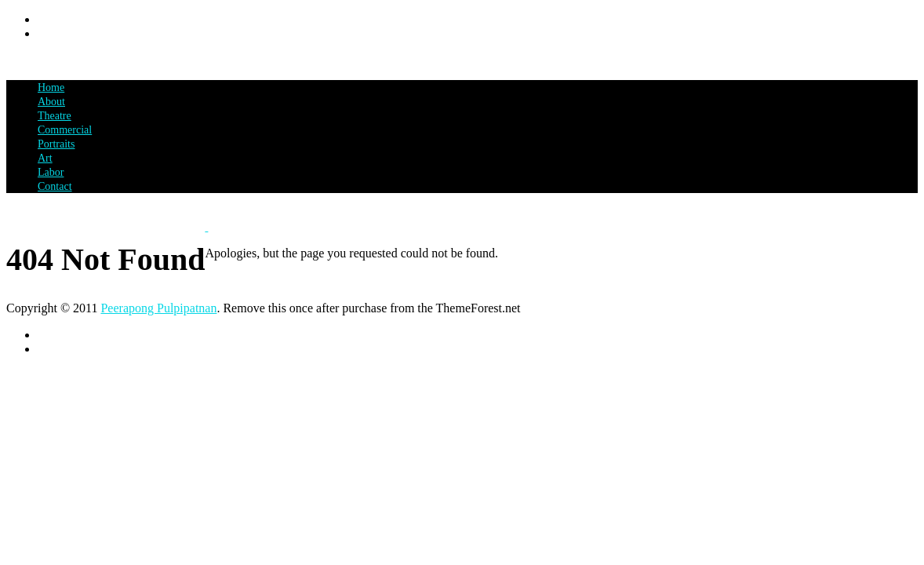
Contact (55, 186)
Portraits (56, 144)
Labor (51, 172)
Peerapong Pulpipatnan (158, 308)
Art (45, 158)
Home (51, 87)
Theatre (55, 116)
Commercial (65, 130)
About (51, 102)
